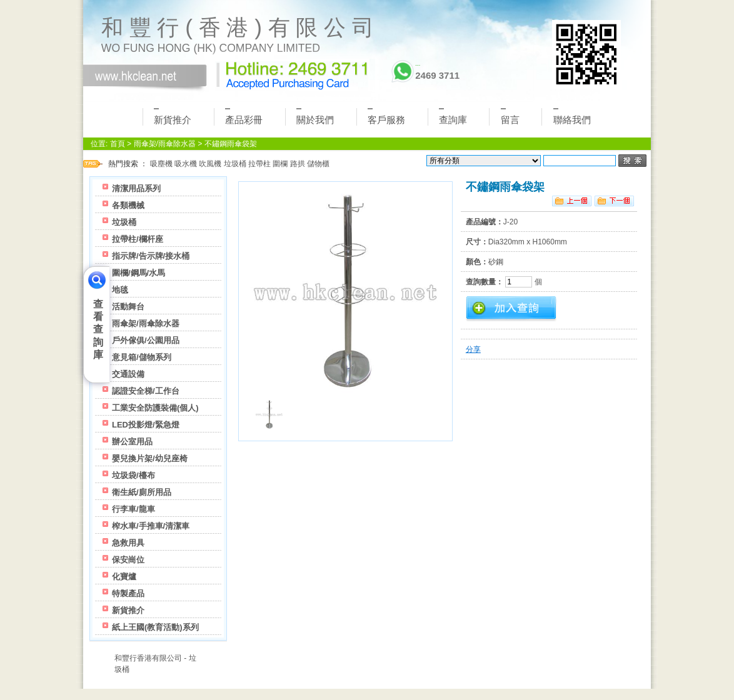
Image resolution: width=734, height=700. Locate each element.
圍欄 (280, 164)
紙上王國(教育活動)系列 (155, 627)
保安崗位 (128, 560)
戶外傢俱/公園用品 (146, 340)
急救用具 (128, 543)
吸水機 (186, 164)
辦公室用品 (132, 442)
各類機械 (128, 205)
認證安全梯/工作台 (146, 391)
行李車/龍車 (133, 509)
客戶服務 (386, 117)
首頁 (118, 144)
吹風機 (210, 164)
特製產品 (128, 593)
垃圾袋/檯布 (133, 475)
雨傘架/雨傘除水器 (165, 144)
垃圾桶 (235, 164)
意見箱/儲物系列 (142, 357)
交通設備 (128, 374)
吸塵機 (161, 164)
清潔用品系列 (136, 188)
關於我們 (315, 117)
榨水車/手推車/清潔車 (151, 526)
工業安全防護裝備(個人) (155, 408)
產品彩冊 (244, 117)
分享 (473, 349)
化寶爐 (124, 577)
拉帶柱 (259, 164)
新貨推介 (173, 117)
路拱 (298, 164)
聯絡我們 (572, 117)
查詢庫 (453, 117)
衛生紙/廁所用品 (142, 492)
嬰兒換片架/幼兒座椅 (150, 458)
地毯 (120, 290)
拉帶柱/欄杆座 (138, 239)
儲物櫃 (318, 164)
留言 (510, 117)
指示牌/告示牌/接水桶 (151, 256)
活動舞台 (128, 307)
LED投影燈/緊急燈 (146, 425)
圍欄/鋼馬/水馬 (138, 273)
